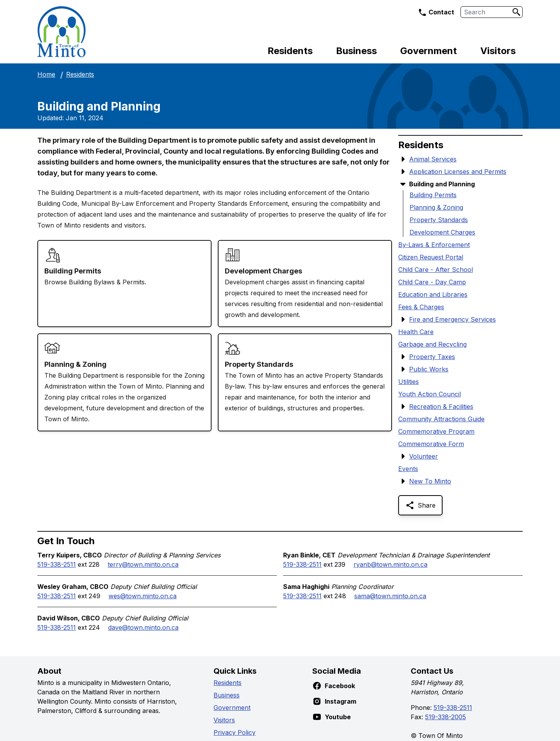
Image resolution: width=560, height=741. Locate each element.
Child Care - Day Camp (432, 282)
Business (356, 51)
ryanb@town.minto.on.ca (390, 564)
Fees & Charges (421, 307)
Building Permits (433, 195)
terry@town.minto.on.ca (143, 564)
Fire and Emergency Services (452, 319)
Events (408, 469)
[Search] (516, 12)
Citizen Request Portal (431, 257)
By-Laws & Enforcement (434, 245)
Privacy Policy (234, 732)
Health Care (416, 332)
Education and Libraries (433, 294)
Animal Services (433, 159)
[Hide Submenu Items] (403, 184)
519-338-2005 (445, 717)
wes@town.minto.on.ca (143, 596)
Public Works (429, 369)
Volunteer (423, 456)
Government (429, 51)
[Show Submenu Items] (403, 159)
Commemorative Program (436, 431)
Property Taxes (432, 357)
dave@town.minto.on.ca (143, 627)
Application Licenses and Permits (458, 172)
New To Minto (430, 481)
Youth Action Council (430, 394)
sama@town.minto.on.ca (390, 596)
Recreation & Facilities (441, 406)
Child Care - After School (436, 270)
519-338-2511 (57, 564)
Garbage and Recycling (432, 344)
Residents (290, 51)
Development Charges (442, 232)
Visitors (498, 51)
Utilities (409, 382)
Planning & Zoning (436, 207)
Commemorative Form (431, 444)
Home (46, 74)
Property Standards (439, 220)
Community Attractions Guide (441, 419)
